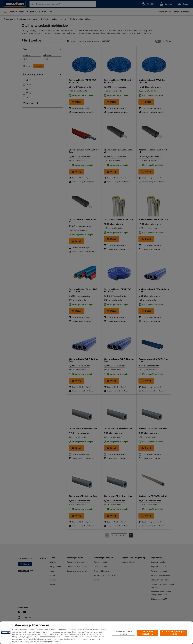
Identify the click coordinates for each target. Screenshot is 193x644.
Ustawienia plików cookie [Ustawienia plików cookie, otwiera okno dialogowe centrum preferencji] (123, 633)
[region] (96, 633)
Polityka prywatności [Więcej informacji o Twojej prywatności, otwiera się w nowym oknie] (50, 642)
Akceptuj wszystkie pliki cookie (174, 633)
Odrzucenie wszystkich (147, 633)
